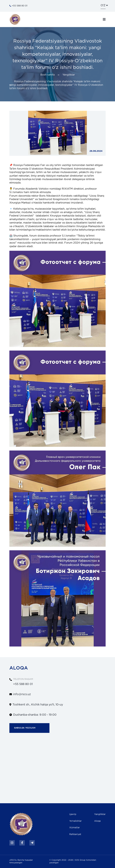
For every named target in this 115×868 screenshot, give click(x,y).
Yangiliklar (69, 75)
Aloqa (97, 821)
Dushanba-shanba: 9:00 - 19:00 (35, 715)
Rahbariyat (75, 834)
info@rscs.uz (22, 694)
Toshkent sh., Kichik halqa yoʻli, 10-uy (38, 705)
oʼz (103, 5)
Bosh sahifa (47, 75)
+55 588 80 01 (18, 6)
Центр (73, 814)
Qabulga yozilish (32, 728)
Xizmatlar (75, 828)
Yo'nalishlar (75, 821)
